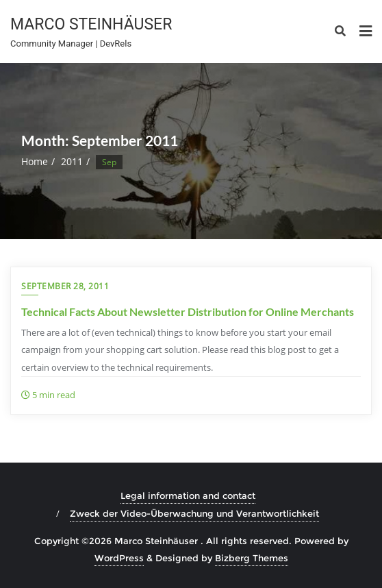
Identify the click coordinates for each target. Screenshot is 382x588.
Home (35, 161)
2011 (72, 161)
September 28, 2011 (65, 286)
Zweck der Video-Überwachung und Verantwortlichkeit (194, 513)
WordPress (119, 558)
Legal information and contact (188, 495)
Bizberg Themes (252, 558)
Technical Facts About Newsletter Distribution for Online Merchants (188, 311)
